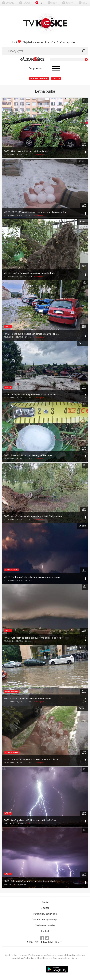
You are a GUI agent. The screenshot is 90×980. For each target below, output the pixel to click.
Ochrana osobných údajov (45, 920)
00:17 (83, 343)
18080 (84, 631)
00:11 (83, 161)
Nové (16, 42)
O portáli (45, 908)
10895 (84, 753)
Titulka (45, 902)
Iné (35, 580)
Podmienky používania (45, 914)
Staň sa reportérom (68, 42)
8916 (84, 327)
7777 (84, 509)
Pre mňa (50, 42)
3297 (84, 144)
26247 (84, 692)
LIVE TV (56, 79)
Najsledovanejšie (33, 42)
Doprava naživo (39, 79)
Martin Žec (8, 824)
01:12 (83, 708)
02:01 (83, 647)
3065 (84, 874)
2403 (84, 266)
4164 (84, 813)
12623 (84, 388)
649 (84, 570)
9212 (84, 448)
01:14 (83, 222)
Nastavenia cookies (45, 925)
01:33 (83, 526)
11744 (84, 205)
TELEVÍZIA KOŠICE (11, 155)
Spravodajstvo (39, 155)
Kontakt (45, 931)
